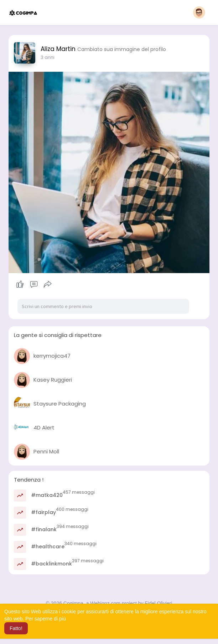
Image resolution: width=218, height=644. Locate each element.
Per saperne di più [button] (46, 619)
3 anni (48, 57)
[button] (199, 12)
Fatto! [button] (16, 628)
